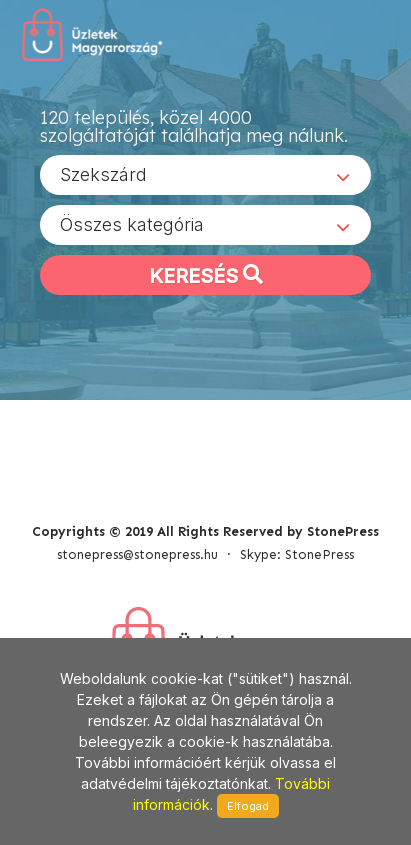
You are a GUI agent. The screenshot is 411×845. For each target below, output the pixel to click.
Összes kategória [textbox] (132, 224)
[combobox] (205, 175)
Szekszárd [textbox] (103, 174)
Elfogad (248, 806)
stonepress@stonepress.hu (137, 554)
